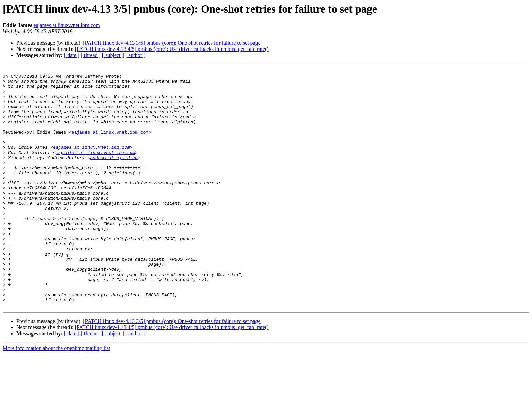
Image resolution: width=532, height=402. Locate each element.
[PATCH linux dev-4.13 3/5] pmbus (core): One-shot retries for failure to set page (172, 43)
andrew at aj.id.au (114, 176)
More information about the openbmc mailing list (56, 396)
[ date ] (72, 55)
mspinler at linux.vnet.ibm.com (95, 169)
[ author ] (135, 55)
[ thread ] (91, 55)
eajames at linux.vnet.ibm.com (67, 25)
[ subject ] (113, 55)
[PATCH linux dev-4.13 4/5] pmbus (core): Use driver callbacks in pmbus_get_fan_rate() (172, 49)
